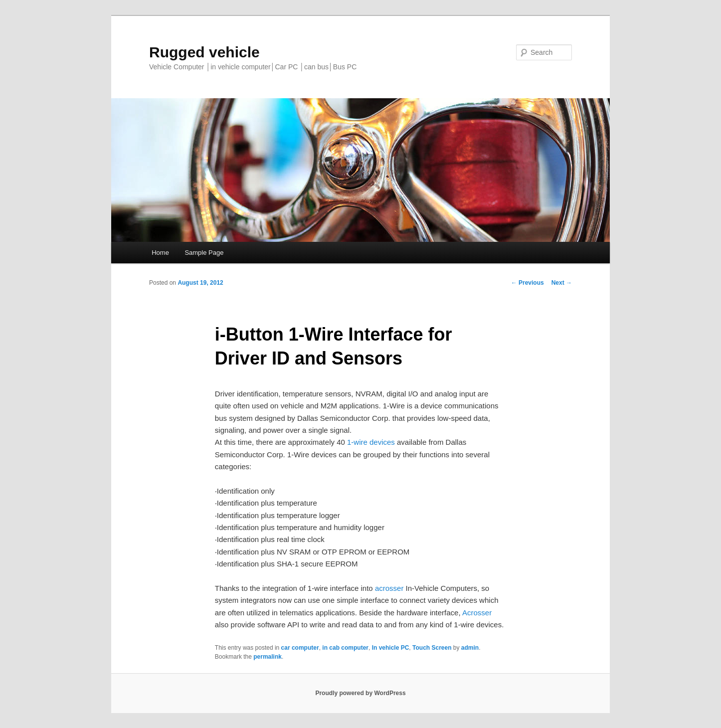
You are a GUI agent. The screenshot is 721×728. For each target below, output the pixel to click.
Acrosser (477, 613)
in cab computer (345, 648)
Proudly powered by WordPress (360, 693)
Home (160, 253)
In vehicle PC (391, 648)
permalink (268, 657)
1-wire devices (372, 442)
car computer (300, 648)
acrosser (389, 588)
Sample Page (204, 253)
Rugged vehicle (204, 52)
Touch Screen (432, 648)
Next (562, 283)
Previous (528, 283)
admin (470, 648)
